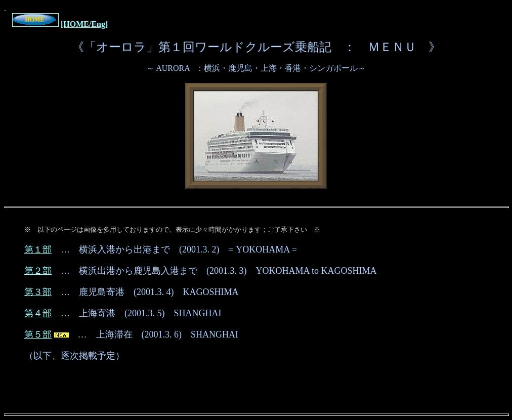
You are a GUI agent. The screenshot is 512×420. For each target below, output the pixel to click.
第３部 (38, 292)
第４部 (38, 313)
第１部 (38, 249)
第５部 (38, 334)
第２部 (38, 271)
